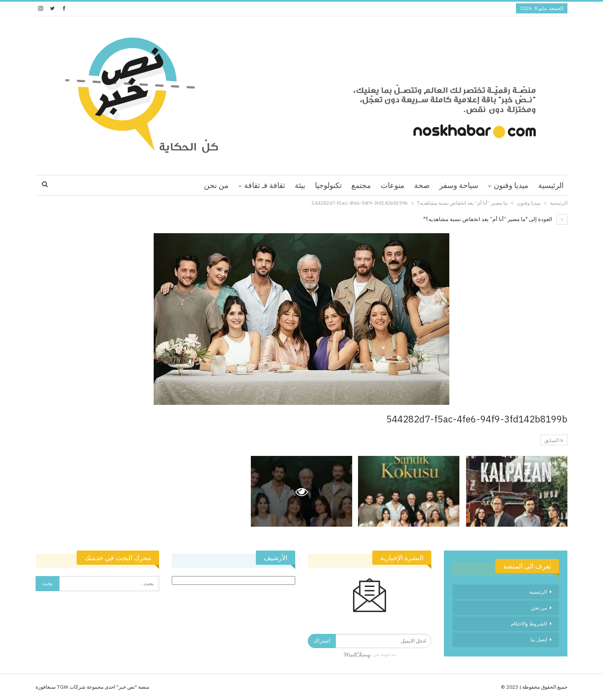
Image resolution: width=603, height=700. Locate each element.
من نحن (216, 185)
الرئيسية (551, 185)
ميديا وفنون (511, 185)
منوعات (393, 185)
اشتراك (322, 641)
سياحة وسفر (459, 185)
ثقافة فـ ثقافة (265, 185)
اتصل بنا (539, 640)
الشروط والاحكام (529, 624)
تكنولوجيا (328, 185)
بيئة (300, 185)
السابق (554, 440)
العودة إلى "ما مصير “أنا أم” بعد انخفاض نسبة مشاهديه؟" (495, 219)
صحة (422, 185)
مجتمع (361, 185)
